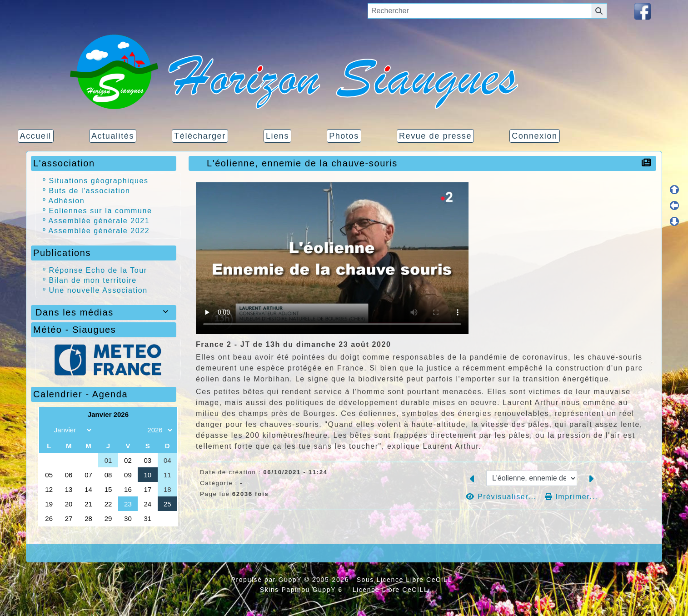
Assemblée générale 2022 (99, 231)
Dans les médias (104, 312)
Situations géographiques (99, 181)
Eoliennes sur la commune (101, 211)
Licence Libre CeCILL (389, 590)
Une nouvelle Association (98, 290)
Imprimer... (571, 497)
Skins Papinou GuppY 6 (304, 590)
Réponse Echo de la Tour (98, 270)
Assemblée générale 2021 (99, 221)
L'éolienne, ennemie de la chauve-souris (304, 163)
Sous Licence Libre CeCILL (406, 580)
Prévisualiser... (502, 497)
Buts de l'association (90, 191)
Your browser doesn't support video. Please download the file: (332, 258)
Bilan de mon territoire (93, 280)
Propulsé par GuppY (267, 580)
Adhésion (67, 201)
